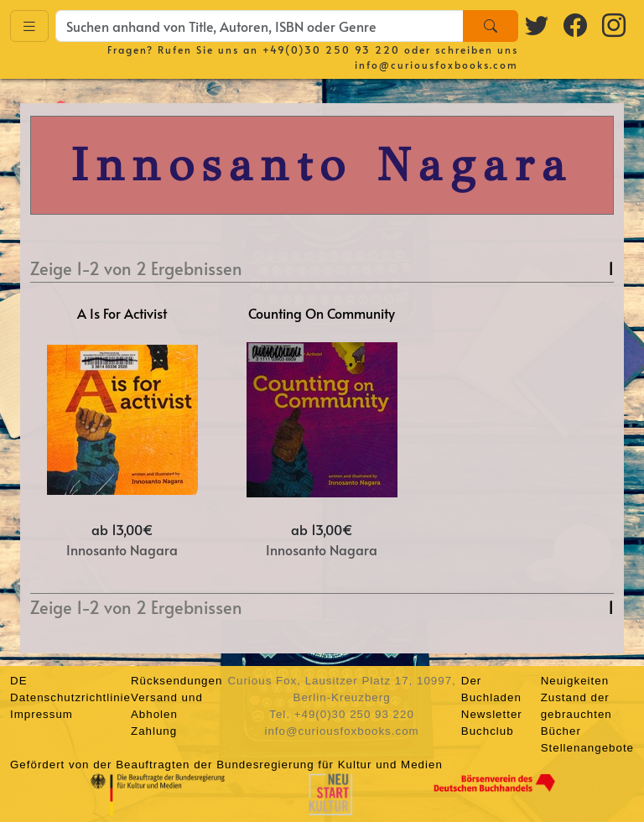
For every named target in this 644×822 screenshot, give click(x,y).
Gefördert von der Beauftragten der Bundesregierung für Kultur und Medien (226, 765)
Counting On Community (322, 313)
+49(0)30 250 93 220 (331, 49)
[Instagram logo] (615, 24)
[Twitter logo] (538, 24)
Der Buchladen (491, 689)
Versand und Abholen (167, 706)
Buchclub (488, 731)
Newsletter (492, 714)
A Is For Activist (122, 313)
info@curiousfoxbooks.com (436, 65)
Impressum (42, 714)
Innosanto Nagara (122, 549)
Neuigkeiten (575, 681)
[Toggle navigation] (29, 26)
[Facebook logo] (576, 24)
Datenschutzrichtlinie (70, 697)
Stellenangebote (587, 748)
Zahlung (154, 731)
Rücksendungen (177, 681)
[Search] (491, 26)
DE (19, 681)
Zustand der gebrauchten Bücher (576, 714)
